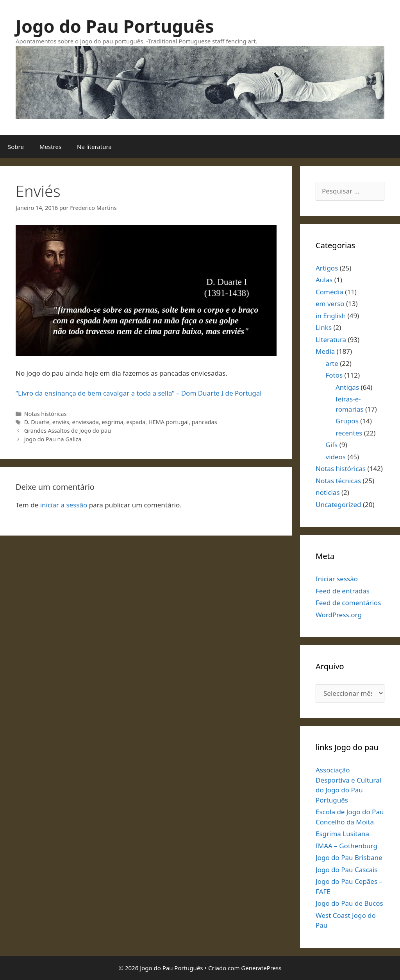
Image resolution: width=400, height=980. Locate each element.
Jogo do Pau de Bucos (349, 903)
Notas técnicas (338, 481)
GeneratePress (261, 968)
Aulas (324, 280)
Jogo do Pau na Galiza (53, 439)
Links (324, 327)
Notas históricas (46, 414)
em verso (330, 304)
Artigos (327, 268)
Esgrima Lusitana (342, 834)
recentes (349, 433)
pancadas (204, 422)
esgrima (112, 422)
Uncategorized (338, 504)
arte (332, 363)
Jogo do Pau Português (115, 26)
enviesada (86, 422)
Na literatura (94, 147)
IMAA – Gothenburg (346, 846)
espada (136, 422)
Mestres (50, 147)
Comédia (329, 292)
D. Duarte (37, 422)
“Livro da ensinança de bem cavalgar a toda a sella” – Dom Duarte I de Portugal (139, 393)
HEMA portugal (169, 422)
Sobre (16, 147)
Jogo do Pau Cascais (347, 870)
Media (325, 351)
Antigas (347, 387)
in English (331, 316)
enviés (61, 422)
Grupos (347, 421)
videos (336, 457)
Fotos (334, 375)
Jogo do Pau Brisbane (349, 857)
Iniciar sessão (337, 579)
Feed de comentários (348, 603)
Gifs (332, 445)
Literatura (331, 340)
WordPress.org (339, 615)
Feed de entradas (343, 591)
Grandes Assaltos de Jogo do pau (68, 431)
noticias (328, 492)
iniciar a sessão (64, 505)
